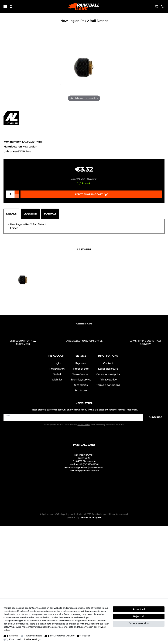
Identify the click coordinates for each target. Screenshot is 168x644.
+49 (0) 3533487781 (88, 464)
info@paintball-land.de (87, 471)
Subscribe (154, 417)
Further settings (32, 639)
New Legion (30, 147)
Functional (15, 639)
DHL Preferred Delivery (62, 636)
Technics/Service (81, 380)
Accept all (139, 609)
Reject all (139, 616)
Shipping (92, 179)
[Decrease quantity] (17, 196)
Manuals (50, 214)
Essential (14, 636)
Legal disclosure (108, 369)
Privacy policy (108, 380)
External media (34, 636)
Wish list (57, 380)
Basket (57, 374)
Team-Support (81, 374)
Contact (108, 363)
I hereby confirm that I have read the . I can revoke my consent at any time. (84, 425)
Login (57, 363)
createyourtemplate (84, 517)
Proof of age (81, 369)
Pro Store (81, 390)
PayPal (86, 636)
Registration (57, 369)
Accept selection (139, 623)
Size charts (81, 385)
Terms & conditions (108, 385)
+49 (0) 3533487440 (94, 467)
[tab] (12, 214)
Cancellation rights (108, 374)
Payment (81, 363)
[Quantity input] (10, 194)
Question (30, 214)
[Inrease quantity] (17, 192)
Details (11, 214)
